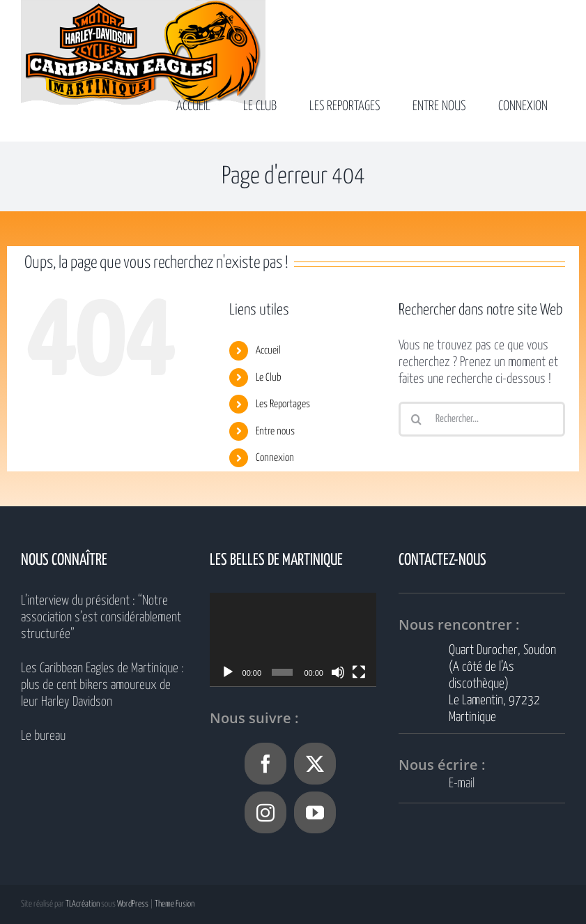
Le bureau (43, 736)
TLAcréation (83, 904)
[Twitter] (315, 764)
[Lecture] (228, 672)
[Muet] (338, 672)
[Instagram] (265, 812)
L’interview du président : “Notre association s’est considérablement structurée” (101, 618)
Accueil (268, 350)
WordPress (133, 904)
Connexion (275, 458)
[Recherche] (416, 419)
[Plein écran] (359, 672)
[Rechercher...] (482, 419)
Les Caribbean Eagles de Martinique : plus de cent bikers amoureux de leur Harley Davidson (102, 685)
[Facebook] (265, 764)
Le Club (269, 378)
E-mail (462, 783)
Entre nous (275, 431)
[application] (293, 639)
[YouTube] (315, 812)
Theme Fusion (175, 904)
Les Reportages (283, 404)
